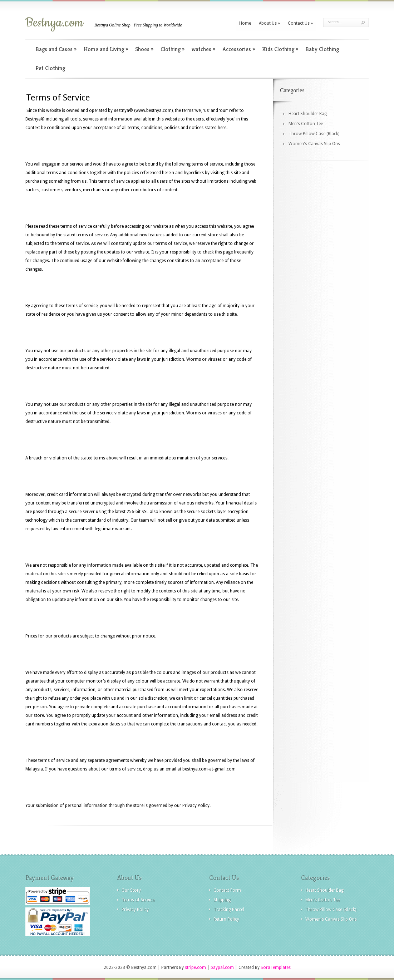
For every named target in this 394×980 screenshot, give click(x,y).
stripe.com (195, 967)
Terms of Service (138, 900)
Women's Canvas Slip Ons (314, 144)
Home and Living (106, 49)
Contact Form (227, 890)
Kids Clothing (280, 49)
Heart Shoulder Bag (308, 114)
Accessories (239, 49)
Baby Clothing (322, 49)
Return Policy (226, 919)
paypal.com (222, 967)
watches (203, 49)
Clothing (173, 49)
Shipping (222, 900)
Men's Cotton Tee (306, 124)
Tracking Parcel (229, 910)
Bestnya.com (54, 23)
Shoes (144, 49)
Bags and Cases (56, 49)
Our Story (131, 890)
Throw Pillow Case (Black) (314, 134)
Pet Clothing (50, 68)
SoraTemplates (276, 967)
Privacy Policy (135, 910)
